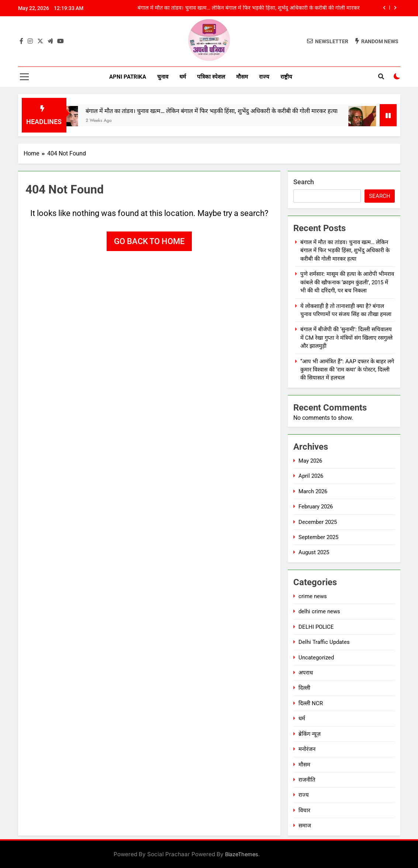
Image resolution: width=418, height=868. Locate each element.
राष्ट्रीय (286, 77)
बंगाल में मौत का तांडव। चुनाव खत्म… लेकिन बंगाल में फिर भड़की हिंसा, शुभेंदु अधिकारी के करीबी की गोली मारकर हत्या (249, 8)
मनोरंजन (307, 749)
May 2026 (310, 461)
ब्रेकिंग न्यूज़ (310, 734)
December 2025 (318, 522)
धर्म (183, 77)
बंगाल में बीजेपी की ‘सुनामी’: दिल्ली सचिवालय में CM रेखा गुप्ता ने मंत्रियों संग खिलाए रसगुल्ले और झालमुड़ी (346, 338)
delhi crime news (319, 611)
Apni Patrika (128, 77)
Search (304, 182)
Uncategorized (316, 658)
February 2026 (316, 507)
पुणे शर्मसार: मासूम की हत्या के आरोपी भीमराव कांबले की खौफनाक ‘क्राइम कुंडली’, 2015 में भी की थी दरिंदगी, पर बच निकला (347, 282)
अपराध (306, 673)
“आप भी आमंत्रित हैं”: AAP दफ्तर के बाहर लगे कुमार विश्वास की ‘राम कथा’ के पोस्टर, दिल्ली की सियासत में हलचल (347, 370)
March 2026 (313, 491)
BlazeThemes (242, 854)
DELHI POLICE (316, 627)
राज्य (264, 77)
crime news (313, 596)
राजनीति (307, 780)
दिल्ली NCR (311, 703)
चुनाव (163, 77)
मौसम (242, 77)
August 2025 (314, 552)
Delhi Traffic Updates (324, 642)
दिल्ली (304, 688)
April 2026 (311, 476)
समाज (305, 826)
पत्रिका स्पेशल (211, 77)
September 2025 (318, 537)
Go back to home (149, 241)
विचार (304, 810)
